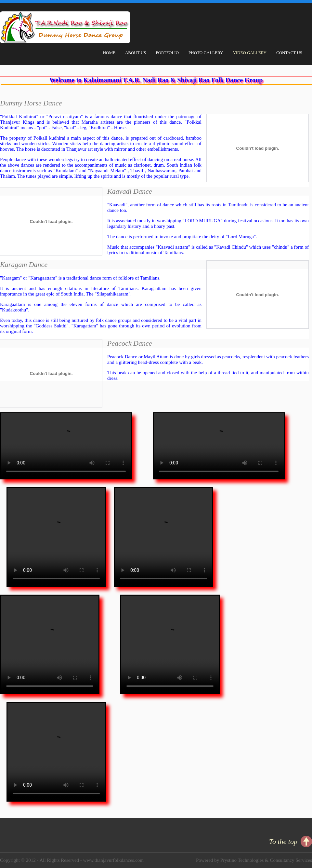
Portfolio (167, 53)
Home (109, 53)
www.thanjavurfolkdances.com (113, 860)
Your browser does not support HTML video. (66, 446)
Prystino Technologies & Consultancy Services (266, 860)
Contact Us (289, 53)
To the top (283, 841)
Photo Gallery (206, 53)
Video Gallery (250, 53)
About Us (136, 53)
